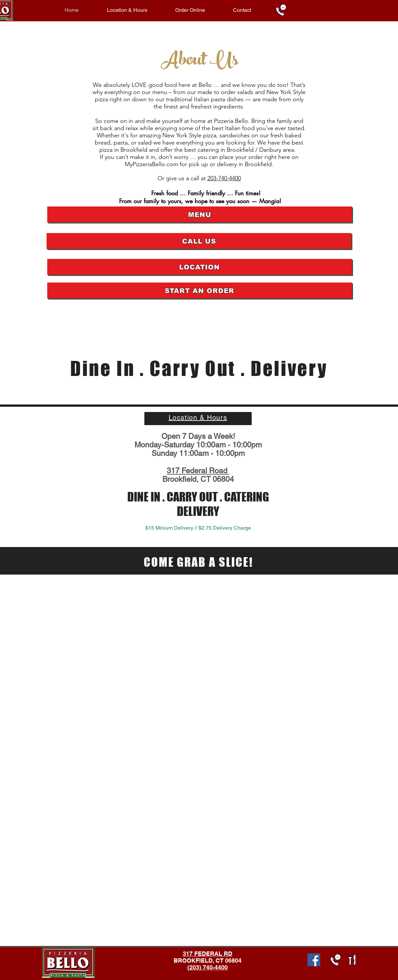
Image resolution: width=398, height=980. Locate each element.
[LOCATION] (200, 267)
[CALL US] (199, 241)
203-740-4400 (224, 178)
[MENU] (200, 215)
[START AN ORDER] (200, 291)
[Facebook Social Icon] (314, 960)
